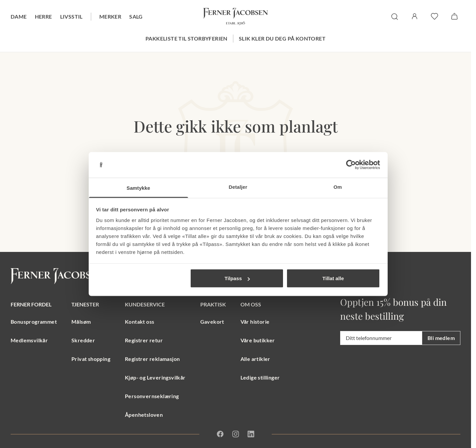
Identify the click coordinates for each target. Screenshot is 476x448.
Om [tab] (338, 187)
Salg (136, 16)
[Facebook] (220, 434)
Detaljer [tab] (238, 187)
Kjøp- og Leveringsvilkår (155, 377)
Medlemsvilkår (29, 340)
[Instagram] (236, 434)
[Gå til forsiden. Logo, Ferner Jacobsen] (236, 17)
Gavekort (212, 322)
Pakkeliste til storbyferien (187, 38)
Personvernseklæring (152, 396)
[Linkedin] (251, 434)
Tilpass (237, 278)
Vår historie (255, 322)
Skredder (83, 340)
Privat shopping (91, 359)
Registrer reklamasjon (152, 359)
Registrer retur (144, 340)
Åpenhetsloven (144, 415)
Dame (19, 16)
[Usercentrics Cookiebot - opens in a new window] (351, 165)
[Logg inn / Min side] (415, 16)
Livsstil (71, 16)
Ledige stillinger (260, 377)
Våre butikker (258, 340)
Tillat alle (333, 278)
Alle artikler (255, 359)
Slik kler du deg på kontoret (282, 38)
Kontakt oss (140, 322)
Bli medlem (441, 338)
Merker (110, 16)
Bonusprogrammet (34, 322)
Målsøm (81, 322)
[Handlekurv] (454, 16)
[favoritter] (434, 16)
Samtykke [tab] (138, 188)
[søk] (395, 17)
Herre (44, 16)
